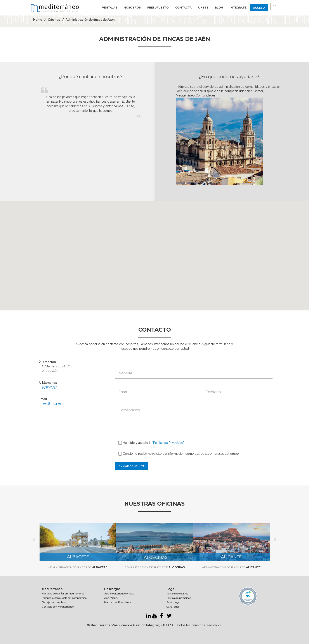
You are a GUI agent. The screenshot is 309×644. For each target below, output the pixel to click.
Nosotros (132, 8)
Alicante (231, 567)
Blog (219, 8)
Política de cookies (177, 594)
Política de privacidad (179, 598)
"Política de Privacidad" (168, 443)
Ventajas (110, 8)
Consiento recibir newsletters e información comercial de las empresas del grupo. (179, 454)
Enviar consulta (132, 466)
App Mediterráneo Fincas (119, 594)
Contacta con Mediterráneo (58, 607)
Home (38, 20)
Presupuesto (158, 8)
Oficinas (54, 20)
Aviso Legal (173, 602)
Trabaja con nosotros (54, 602)
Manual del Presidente (118, 602)
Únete (203, 8)
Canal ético (173, 607)
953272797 (49, 387)
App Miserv (111, 598)
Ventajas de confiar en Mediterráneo (63, 594)
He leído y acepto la (151, 443)
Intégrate (238, 8)
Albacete (78, 567)
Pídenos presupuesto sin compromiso (64, 598)
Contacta (183, 8)
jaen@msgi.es (52, 403)
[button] (154, 252)
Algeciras (155, 567)
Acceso (259, 8)
